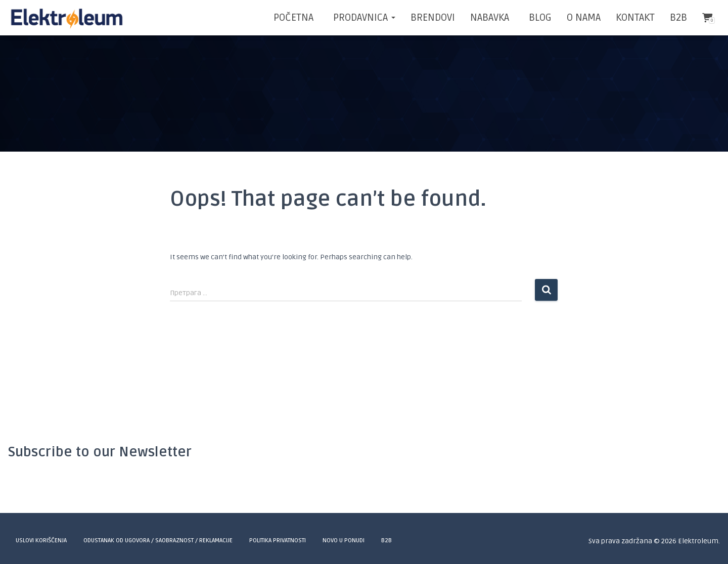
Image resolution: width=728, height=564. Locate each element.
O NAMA (584, 18)
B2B (678, 18)
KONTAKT (635, 18)
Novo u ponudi (344, 540)
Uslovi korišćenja (41, 540)
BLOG (539, 18)
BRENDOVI (433, 18)
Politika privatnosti (278, 540)
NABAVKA (490, 18)
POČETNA (293, 18)
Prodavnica (363, 18)
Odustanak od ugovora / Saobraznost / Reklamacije (158, 540)
